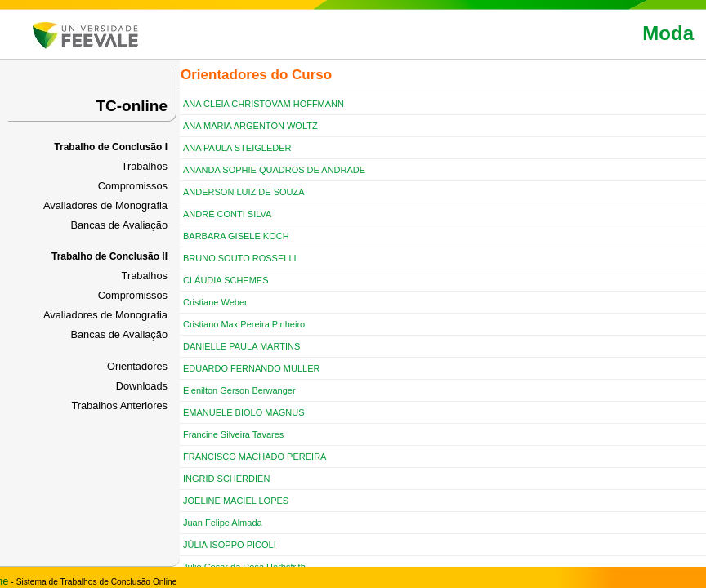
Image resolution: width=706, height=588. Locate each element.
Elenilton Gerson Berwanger (239, 390)
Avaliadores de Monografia (105, 205)
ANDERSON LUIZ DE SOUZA (244, 192)
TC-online (132, 106)
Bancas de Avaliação (119, 225)
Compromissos (133, 186)
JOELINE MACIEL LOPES (236, 501)
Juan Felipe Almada (223, 523)
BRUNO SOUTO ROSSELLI (240, 258)
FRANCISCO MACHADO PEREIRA (255, 457)
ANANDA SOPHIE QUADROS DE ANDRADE (274, 170)
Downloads (142, 386)
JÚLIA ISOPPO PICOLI (230, 545)
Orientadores (137, 366)
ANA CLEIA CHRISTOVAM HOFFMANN (264, 104)
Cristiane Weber (215, 302)
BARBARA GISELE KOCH (236, 236)
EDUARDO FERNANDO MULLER (251, 368)
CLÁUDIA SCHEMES (226, 280)
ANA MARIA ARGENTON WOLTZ (250, 126)
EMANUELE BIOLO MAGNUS (244, 412)
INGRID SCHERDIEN (226, 479)
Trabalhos (145, 166)
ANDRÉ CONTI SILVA (227, 214)
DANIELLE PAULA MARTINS (241, 346)
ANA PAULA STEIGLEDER (237, 148)
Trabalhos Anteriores (119, 405)
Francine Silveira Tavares (233, 434)
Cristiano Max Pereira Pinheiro (244, 324)
